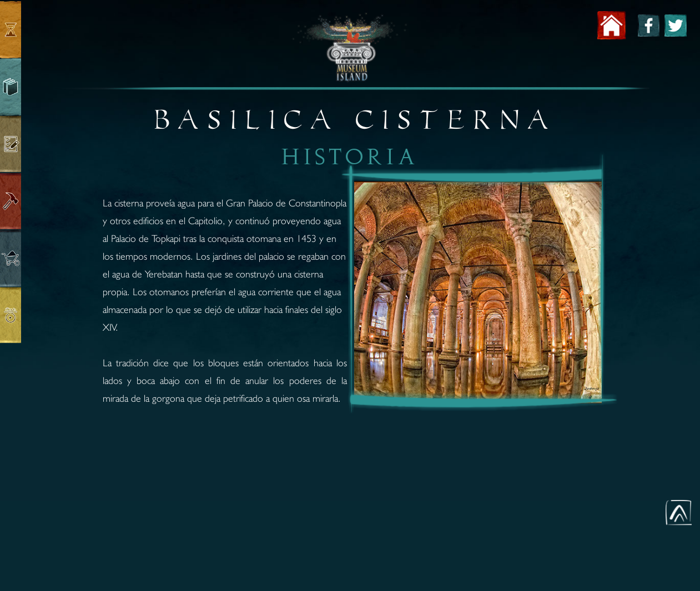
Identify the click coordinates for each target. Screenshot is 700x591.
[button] (679, 512)
